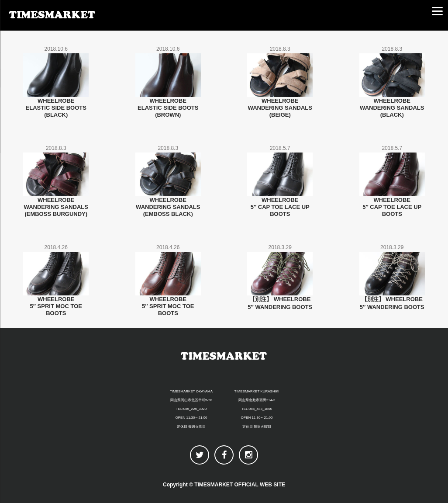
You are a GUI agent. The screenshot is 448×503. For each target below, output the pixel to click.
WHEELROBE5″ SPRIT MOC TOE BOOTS (56, 306)
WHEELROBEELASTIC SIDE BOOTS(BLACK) (56, 108)
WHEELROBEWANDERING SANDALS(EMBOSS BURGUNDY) (56, 207)
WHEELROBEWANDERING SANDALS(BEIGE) (280, 108)
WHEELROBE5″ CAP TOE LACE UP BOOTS (280, 207)
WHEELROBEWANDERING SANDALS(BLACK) (392, 108)
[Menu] (437, 11)
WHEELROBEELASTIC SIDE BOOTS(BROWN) (168, 108)
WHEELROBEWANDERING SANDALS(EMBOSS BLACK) (168, 207)
